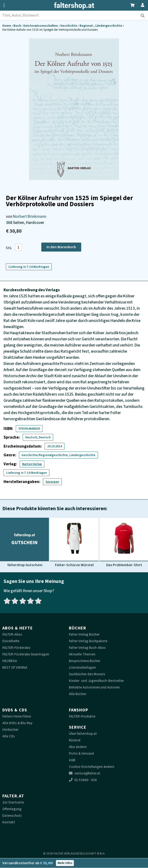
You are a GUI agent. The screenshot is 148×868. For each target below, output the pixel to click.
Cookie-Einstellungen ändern (92, 767)
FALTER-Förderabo (16, 648)
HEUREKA (10, 661)
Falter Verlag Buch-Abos (87, 648)
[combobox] (74, 15)
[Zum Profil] (142, 4)
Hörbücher (10, 730)
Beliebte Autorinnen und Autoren (94, 687)
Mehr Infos (65, 863)
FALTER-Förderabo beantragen (26, 654)
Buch (18, 26)
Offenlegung (12, 809)
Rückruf (75, 740)
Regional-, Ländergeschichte (101, 26)
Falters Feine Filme (17, 716)
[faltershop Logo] (74, 6)
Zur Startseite (13, 802)
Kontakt (9, 822)
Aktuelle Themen (82, 654)
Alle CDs (9, 736)
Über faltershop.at (83, 734)
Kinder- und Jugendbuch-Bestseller (96, 681)
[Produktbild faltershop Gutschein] (24, 543)
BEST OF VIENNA (15, 668)
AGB (72, 760)
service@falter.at (85, 773)
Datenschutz (12, 816)
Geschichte (69, 26)
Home (7, 26)
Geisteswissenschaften (41, 26)
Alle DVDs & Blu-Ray (17, 723)
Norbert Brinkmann (30, 216)
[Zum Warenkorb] (133, 5)
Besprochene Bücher (85, 661)
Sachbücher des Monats (87, 674)
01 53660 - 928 (83, 780)
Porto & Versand (81, 754)
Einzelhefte (11, 641)
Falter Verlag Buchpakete (88, 641)
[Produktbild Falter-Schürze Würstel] (74, 543)
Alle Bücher (78, 694)
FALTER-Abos (12, 635)
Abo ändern (78, 747)
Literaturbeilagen (82, 668)
